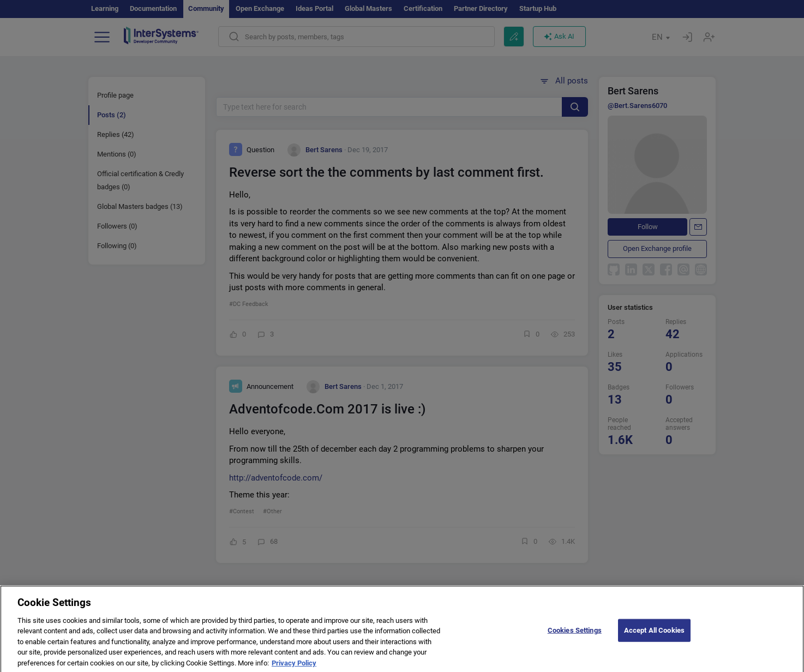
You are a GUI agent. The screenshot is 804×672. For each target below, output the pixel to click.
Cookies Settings (575, 636)
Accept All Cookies (654, 636)
